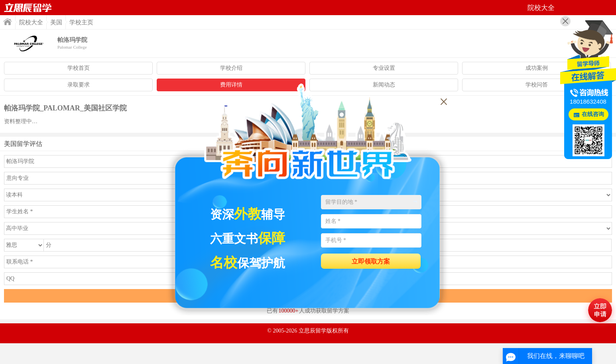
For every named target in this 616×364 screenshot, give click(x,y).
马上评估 (600, 310)
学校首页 (79, 68)
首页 (28, 8)
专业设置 (384, 68)
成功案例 (537, 68)
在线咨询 (593, 114)
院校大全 (31, 22)
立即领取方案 (371, 261)
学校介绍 (231, 68)
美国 (56, 22)
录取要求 (79, 85)
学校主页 (81, 22)
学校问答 (537, 85)
